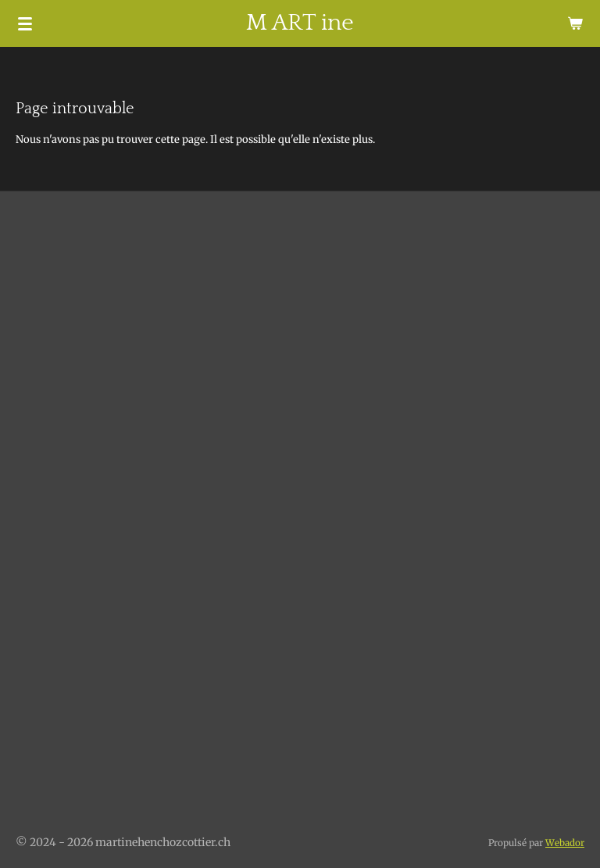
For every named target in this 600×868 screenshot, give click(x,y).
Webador (565, 843)
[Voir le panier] (575, 23)
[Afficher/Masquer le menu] (25, 23)
